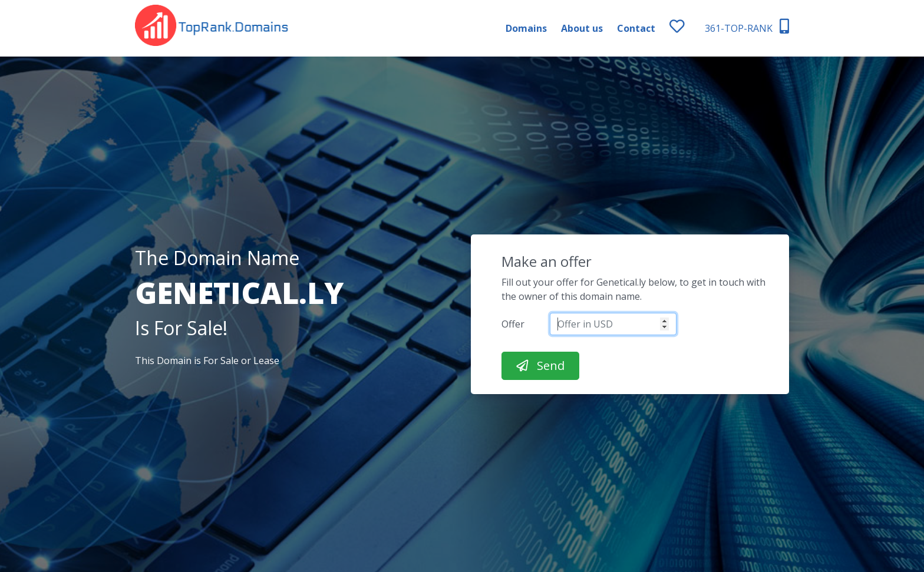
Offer (513, 324)
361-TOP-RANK (747, 27)
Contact (636, 28)
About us (582, 28)
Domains (526, 28)
